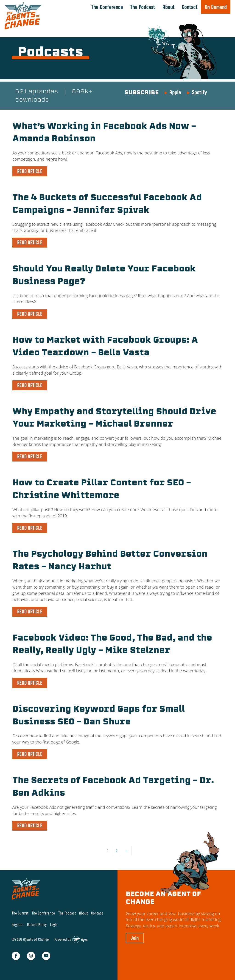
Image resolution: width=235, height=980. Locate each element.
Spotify (199, 92)
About (169, 7)
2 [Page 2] (117, 847)
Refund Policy (37, 921)
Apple (175, 92)
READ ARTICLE (30, 171)
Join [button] (135, 935)
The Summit (20, 910)
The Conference (107, 7)
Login (54, 921)
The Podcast (143, 7)
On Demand (216, 7)
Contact (190, 7)
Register (18, 921)
